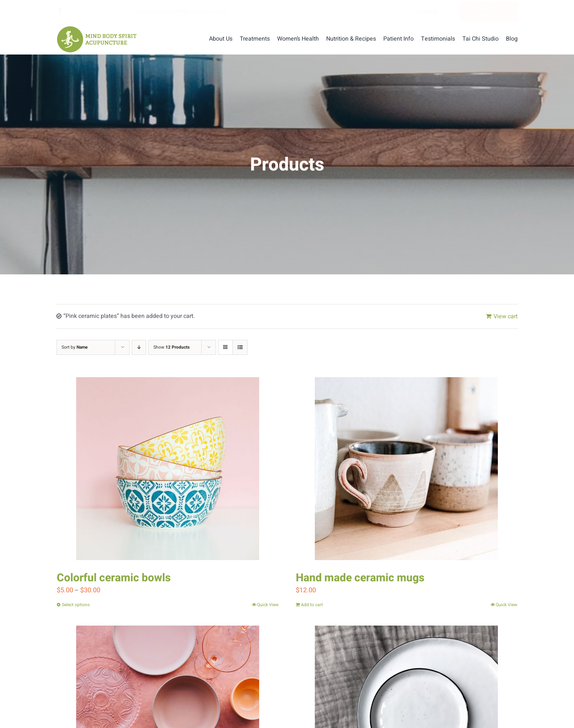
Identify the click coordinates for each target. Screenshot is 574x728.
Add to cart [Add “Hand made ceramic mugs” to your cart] (312, 605)
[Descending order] (139, 347)
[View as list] (240, 347)
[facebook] (60, 12)
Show (172, 347)
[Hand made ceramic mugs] (407, 469)
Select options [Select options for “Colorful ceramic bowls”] (76, 605)
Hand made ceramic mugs (360, 578)
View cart (506, 316)
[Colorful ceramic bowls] (168, 469)
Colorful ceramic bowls (114, 578)
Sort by (75, 347)
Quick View (268, 605)
